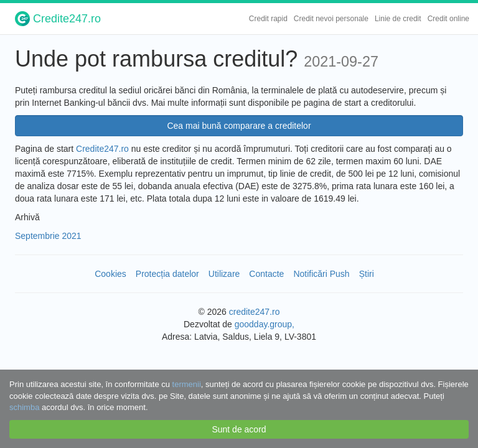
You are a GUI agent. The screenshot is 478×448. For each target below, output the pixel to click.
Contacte (266, 274)
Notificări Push (321, 274)
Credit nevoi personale (331, 19)
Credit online (448, 19)
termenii (187, 384)
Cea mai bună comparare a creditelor (239, 126)
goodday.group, (265, 324)
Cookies (110, 274)
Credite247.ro (58, 19)
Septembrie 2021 (48, 236)
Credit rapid (268, 19)
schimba (24, 407)
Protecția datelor (167, 274)
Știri (367, 274)
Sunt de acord (239, 429)
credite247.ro (255, 312)
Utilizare (224, 274)
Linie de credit (398, 19)
